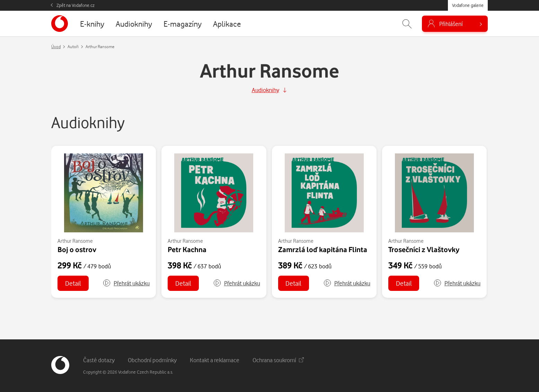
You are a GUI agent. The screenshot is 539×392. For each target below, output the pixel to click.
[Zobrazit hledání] (407, 24)
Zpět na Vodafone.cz (76, 5)
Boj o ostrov (77, 249)
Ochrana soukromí (278, 360)
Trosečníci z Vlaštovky (424, 249)
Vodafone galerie (468, 5)
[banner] (60, 24)
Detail (73, 283)
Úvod (56, 47)
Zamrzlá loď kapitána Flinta (323, 249)
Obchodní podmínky (152, 360)
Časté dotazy (99, 360)
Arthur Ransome (75, 241)
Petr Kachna (187, 249)
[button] (126, 283)
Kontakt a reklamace (215, 360)
